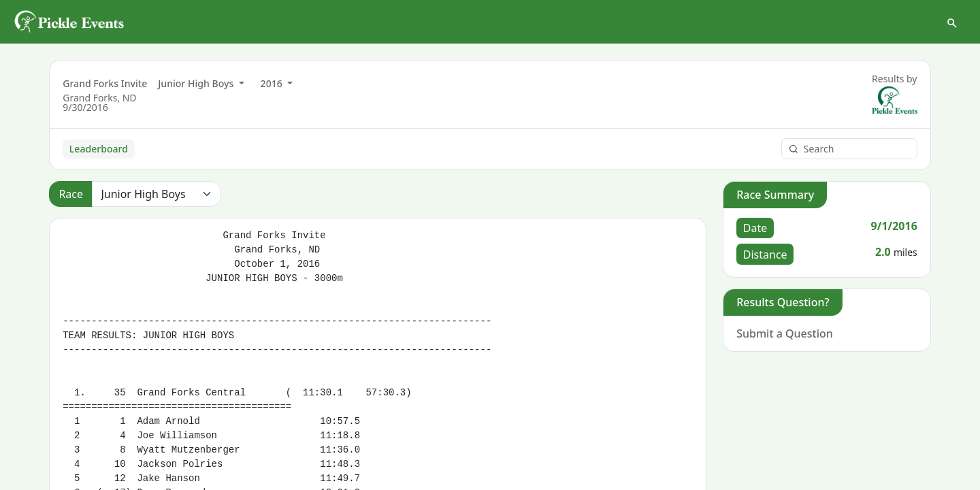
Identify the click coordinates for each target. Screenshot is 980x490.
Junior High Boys (197, 83)
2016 (273, 83)
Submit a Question (785, 333)
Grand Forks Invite (105, 83)
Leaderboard (99, 149)
